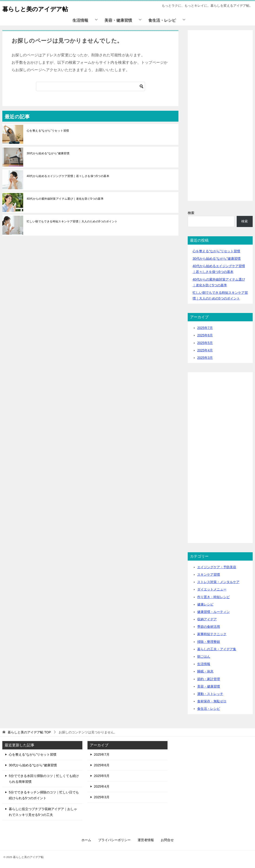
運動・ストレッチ (210, 694)
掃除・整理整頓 (209, 642)
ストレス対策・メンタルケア (218, 582)
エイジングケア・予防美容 (217, 567)
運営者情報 (146, 840)
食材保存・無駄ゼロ (212, 701)
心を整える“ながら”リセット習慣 (48, 131)
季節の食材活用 (209, 627)
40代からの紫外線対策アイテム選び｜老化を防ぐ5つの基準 (65, 199)
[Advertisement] (220, 121)
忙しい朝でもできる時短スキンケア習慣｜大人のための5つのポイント (72, 221)
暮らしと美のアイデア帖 (42, 8)
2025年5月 (205, 343)
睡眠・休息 (205, 671)
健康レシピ (205, 604)
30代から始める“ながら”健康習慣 (48, 153)
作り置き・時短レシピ (213, 597)
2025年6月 (205, 335)
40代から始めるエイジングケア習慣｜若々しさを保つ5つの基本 (68, 176)
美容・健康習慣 (118, 20)
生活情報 (80, 20)
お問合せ (167, 840)
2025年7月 (205, 328)
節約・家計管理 (209, 679)
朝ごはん (204, 657)
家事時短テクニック (212, 634)
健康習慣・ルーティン (213, 612)
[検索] (90, 86)
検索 (191, 213)
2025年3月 (205, 358)
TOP (29, 732)
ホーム (86, 840)
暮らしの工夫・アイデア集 (217, 649)
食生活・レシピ (162, 20)
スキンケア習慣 (209, 574)
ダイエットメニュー (212, 589)
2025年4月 (205, 350)
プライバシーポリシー (114, 840)
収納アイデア (207, 619)
